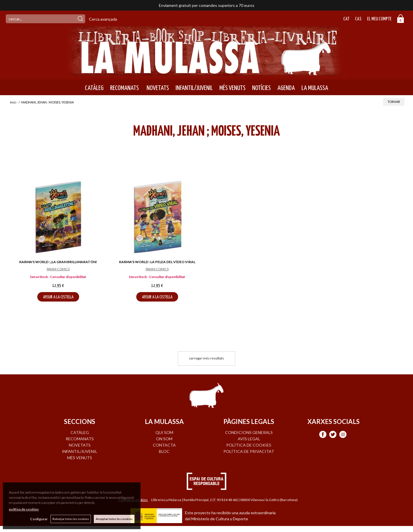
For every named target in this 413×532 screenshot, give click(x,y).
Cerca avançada (103, 19)
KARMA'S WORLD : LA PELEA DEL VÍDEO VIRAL (157, 262)
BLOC (164, 451)
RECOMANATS (124, 88)
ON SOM (164, 439)
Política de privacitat (249, 451)
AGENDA (286, 88)
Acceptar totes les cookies (114, 519)
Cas (358, 19)
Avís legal (249, 439)
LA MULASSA (315, 88)
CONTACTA (164, 445)
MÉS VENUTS (232, 88)
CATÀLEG (94, 88)
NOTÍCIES (261, 88)
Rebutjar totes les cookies (71, 519)
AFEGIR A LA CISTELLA (58, 297)
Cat (346, 19)
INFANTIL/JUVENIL (194, 88)
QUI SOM (164, 432)
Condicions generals (249, 432)
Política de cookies (249, 445)
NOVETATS (157, 88)
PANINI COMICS (58, 269)
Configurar (39, 519)
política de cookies (24, 509)
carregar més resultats (206, 358)
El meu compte (379, 19)
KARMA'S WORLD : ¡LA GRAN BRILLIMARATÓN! (58, 262)
